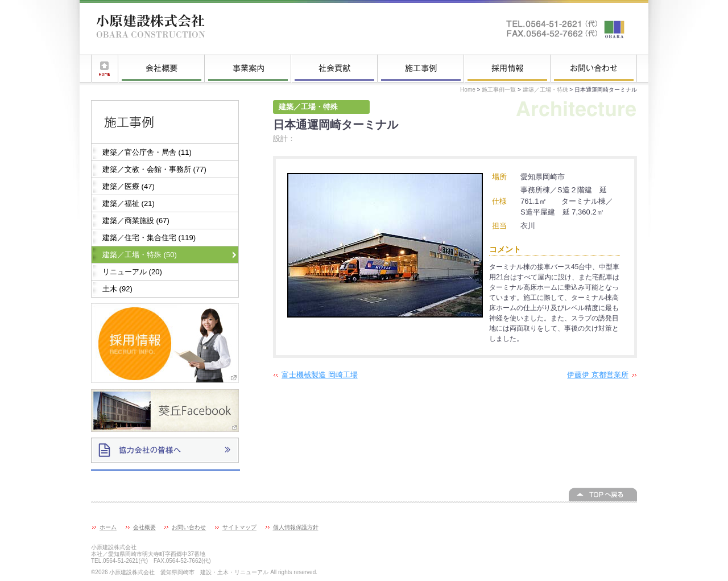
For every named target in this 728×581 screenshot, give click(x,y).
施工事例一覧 (421, 68)
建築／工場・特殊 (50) (140, 255)
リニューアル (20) (132, 272)
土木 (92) (117, 289)
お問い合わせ (594, 68)
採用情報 (507, 68)
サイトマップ (239, 527)
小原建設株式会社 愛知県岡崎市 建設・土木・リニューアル (151, 28)
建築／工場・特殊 (545, 90)
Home (468, 90)
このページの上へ (603, 495)
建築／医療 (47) (129, 186)
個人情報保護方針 (296, 527)
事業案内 (248, 68)
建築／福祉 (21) (129, 203)
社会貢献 (334, 68)
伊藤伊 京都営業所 (598, 375)
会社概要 (162, 68)
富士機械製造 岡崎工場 (320, 375)
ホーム (105, 68)
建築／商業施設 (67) (136, 221)
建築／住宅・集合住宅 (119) (149, 238)
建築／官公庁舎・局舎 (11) (147, 152)
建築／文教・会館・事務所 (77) (154, 169)
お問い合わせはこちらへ (566, 28)
